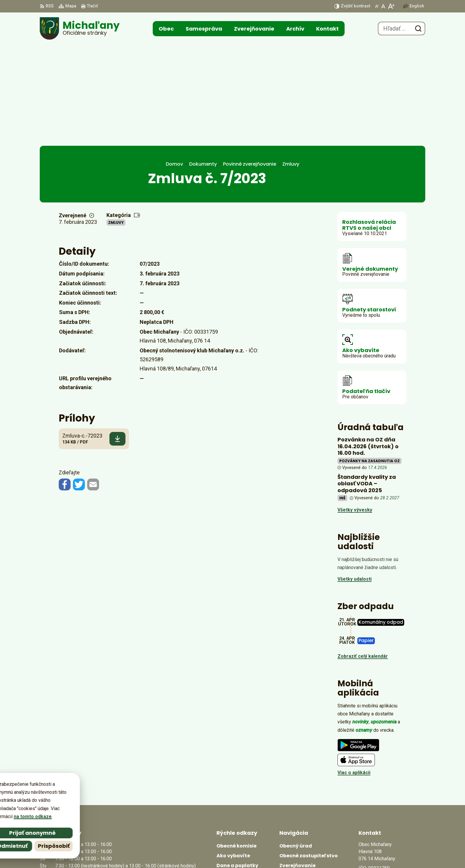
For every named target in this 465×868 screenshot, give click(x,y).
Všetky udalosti (355, 478)
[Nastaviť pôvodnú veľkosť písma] (383, 6)
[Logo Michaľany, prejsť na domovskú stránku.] (80, 28)
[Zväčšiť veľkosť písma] (391, 6)
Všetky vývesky (355, 409)
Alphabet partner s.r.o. (207, 852)
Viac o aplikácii (354, 671)
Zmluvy (116, 121)
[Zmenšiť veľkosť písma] (377, 6)
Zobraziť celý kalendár (363, 555)
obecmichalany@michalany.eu (392, 800)
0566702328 (372, 793)
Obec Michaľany (290, 852)
